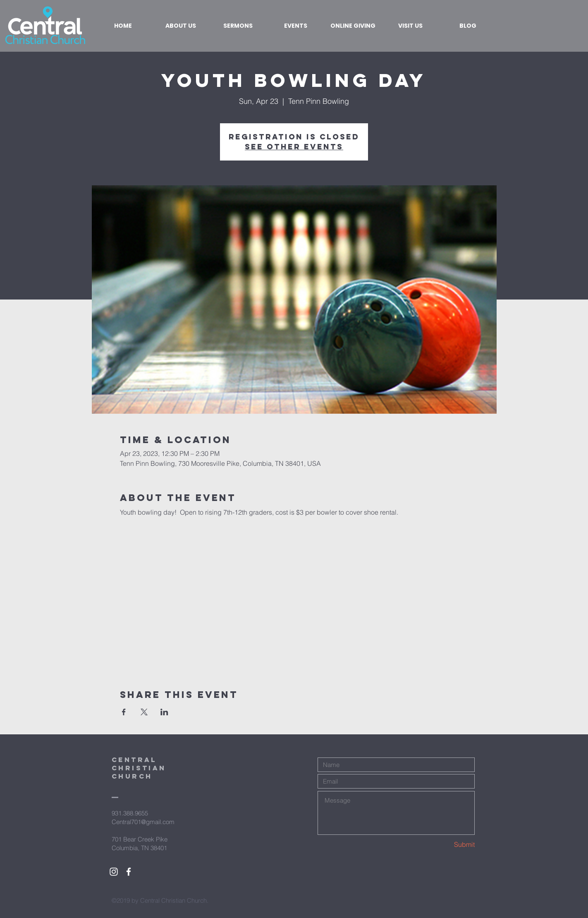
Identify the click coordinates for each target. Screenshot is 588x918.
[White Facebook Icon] (129, 872)
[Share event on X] (144, 712)
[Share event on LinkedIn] (164, 712)
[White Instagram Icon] (114, 872)
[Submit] (445, 845)
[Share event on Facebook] (124, 712)
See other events (294, 147)
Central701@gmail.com (143, 822)
